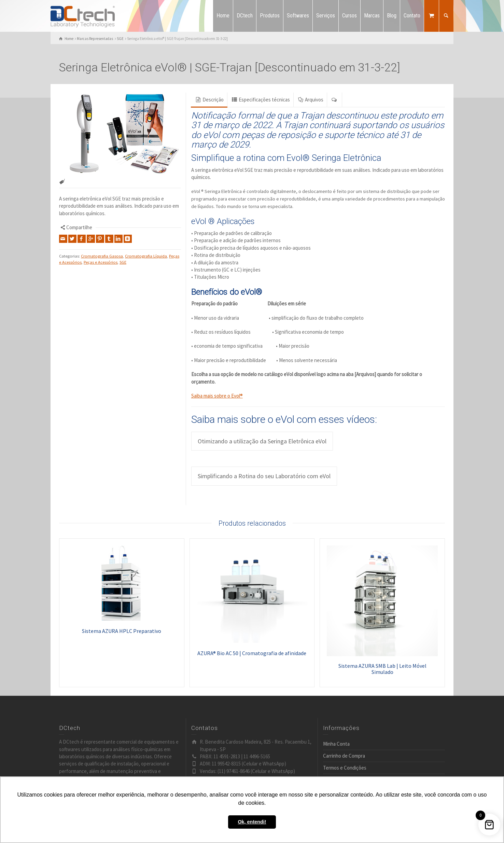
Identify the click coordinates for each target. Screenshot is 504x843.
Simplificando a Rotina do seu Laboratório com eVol (264, 476)
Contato (412, 16)
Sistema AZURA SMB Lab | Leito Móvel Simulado (382, 669)
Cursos (349, 16)
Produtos (270, 16)
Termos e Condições (345, 768)
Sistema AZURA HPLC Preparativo (122, 631)
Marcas (372, 16)
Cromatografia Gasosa (102, 256)
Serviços (326, 16)
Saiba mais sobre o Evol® (217, 396)
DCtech (245, 16)
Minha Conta (336, 744)
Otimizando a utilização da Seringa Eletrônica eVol (262, 441)
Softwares (298, 16)
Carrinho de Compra (344, 756)
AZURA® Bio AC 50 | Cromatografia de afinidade (252, 653)
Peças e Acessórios (101, 262)
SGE (123, 262)
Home (223, 16)
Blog (392, 16)
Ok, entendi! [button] (252, 822)
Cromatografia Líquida (146, 256)
